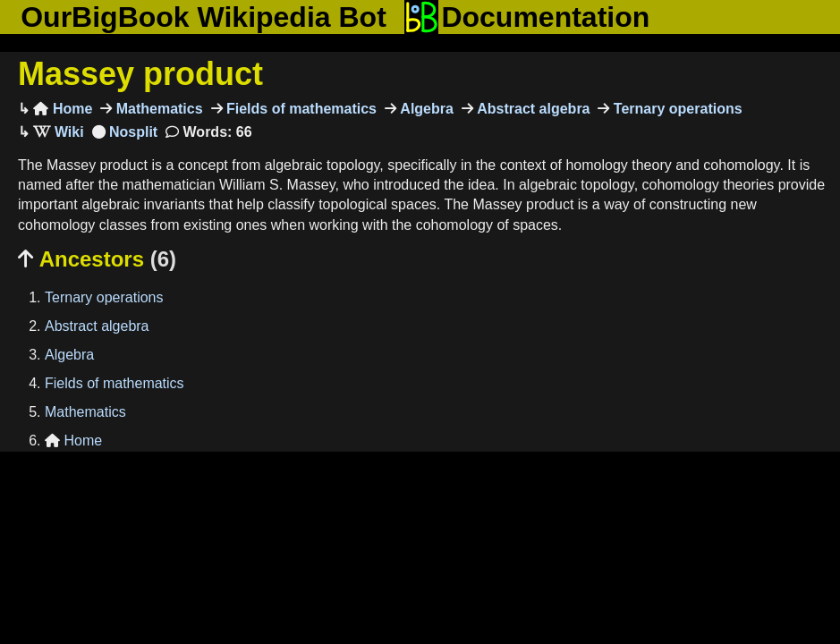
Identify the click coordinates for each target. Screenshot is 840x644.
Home (63, 109)
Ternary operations (675, 109)
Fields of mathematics (300, 109)
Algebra (425, 109)
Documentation (527, 17)
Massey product (140, 74)
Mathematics (157, 109)
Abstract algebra (532, 109)
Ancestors (97, 259)
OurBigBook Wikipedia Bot (204, 17)
